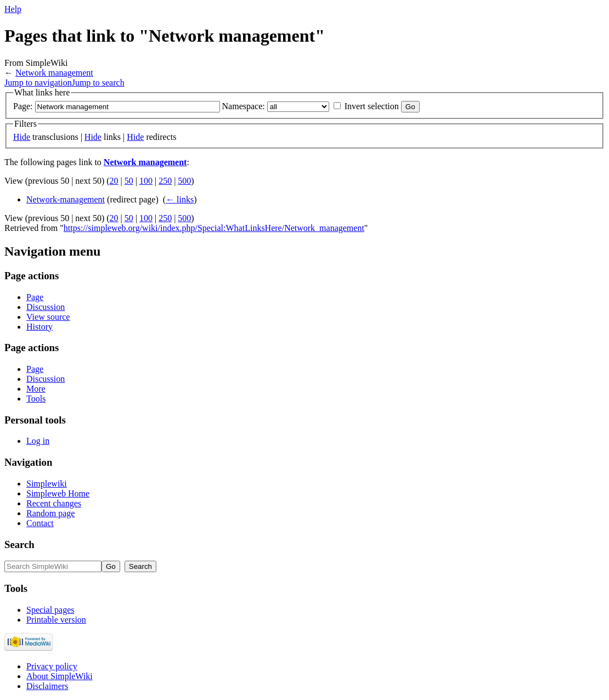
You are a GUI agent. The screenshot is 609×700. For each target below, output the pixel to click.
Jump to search (98, 83)
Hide (22, 137)
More (36, 389)
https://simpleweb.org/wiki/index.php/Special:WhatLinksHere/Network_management (214, 228)
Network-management (66, 199)
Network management (54, 73)
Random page (50, 513)
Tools (36, 399)
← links (180, 199)
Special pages (50, 610)
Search (19, 544)
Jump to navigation (38, 83)
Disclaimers (47, 686)
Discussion (46, 307)
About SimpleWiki (60, 676)
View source (48, 317)
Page (35, 297)
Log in (38, 441)
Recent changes (54, 503)
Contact (40, 523)
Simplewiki (47, 484)
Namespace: (244, 106)
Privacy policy (52, 666)
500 (184, 181)
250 (165, 181)
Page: (23, 106)
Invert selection (372, 106)
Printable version (56, 620)
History (40, 327)
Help (13, 9)
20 (114, 181)
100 (146, 181)
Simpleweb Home (58, 493)
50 (129, 181)
